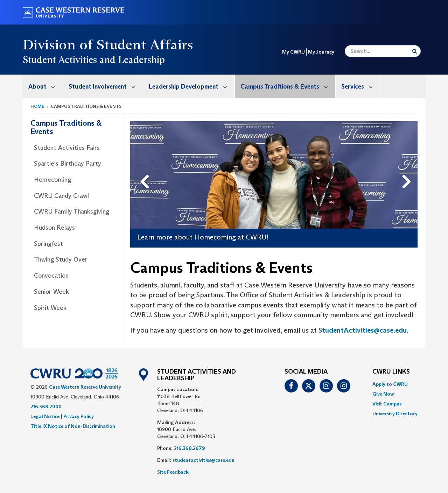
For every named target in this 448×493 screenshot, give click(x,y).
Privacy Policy (79, 416)
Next (408, 171)
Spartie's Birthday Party (68, 164)
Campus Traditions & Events (288, 86)
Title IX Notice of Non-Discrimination (73, 426)
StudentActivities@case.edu (363, 330)
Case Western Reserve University (85, 387)
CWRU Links (391, 372)
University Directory (395, 414)
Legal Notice (45, 416)
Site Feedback (173, 472)
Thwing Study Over (61, 259)
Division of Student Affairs (108, 44)
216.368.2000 (46, 407)
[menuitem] (43, 86)
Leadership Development (192, 86)
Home (37, 106)
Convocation (51, 276)
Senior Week (51, 292)
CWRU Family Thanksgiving (72, 211)
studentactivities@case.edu (204, 460)
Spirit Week (50, 308)
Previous (146, 171)
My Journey (321, 52)
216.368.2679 (190, 448)
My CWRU (293, 52)
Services (361, 86)
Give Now (383, 394)
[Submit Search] (415, 51)
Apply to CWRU (390, 384)
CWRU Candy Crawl (61, 196)
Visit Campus (387, 404)
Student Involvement (106, 86)
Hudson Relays (54, 228)
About (45, 86)
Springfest (48, 244)
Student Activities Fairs (67, 148)
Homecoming (52, 180)
